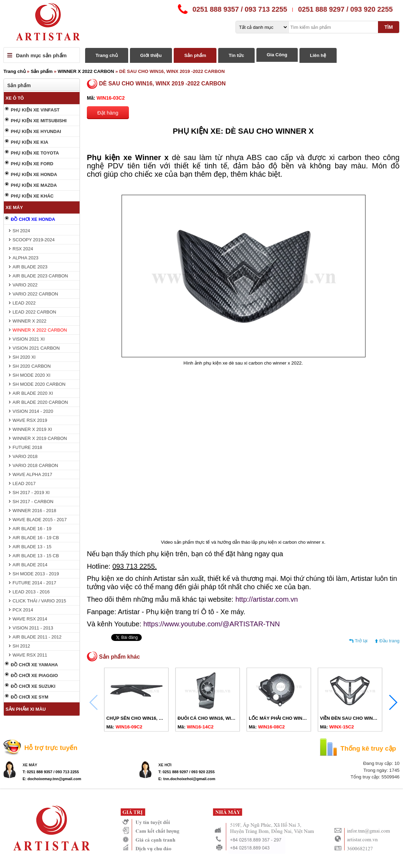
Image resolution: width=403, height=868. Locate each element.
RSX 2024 (23, 249)
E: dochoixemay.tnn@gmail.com (52, 779)
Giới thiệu (151, 55)
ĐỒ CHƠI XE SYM (30, 697)
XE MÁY (14, 207)
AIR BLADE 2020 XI (33, 393)
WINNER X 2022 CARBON (86, 71)
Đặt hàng (108, 113)
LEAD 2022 (24, 303)
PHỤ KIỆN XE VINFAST (35, 110)
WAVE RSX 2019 (30, 420)
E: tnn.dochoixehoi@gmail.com (187, 779)
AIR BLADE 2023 (30, 267)
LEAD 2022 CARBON (34, 312)
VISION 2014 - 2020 (33, 411)
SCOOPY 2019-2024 (34, 240)
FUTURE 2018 (27, 447)
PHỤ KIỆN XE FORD (32, 164)
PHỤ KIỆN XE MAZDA (34, 185)
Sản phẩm (195, 55)
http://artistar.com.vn (266, 599)
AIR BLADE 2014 (30, 565)
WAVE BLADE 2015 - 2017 (40, 520)
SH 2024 (21, 231)
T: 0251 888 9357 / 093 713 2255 (51, 772)
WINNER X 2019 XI (32, 429)
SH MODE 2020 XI (31, 375)
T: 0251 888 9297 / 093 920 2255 (187, 772)
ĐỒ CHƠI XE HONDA (33, 219)
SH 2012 (21, 646)
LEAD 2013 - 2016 (31, 592)
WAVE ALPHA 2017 (32, 474)
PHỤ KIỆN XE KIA (30, 142)
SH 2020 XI (24, 357)
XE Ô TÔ (15, 98)
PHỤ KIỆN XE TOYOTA (35, 153)
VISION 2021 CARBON (36, 348)
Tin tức (236, 55)
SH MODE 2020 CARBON (39, 384)
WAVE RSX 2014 (30, 619)
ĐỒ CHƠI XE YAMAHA (34, 665)
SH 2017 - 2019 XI (31, 493)
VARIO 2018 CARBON (35, 465)
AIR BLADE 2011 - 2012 (37, 637)
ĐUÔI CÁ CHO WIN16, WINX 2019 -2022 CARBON (230, 718)
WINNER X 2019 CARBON (40, 438)
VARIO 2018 (25, 456)
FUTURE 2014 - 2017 (34, 583)
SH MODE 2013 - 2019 (36, 574)
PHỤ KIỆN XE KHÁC (32, 196)
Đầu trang (389, 641)
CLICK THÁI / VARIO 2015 (39, 601)
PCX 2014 (23, 610)
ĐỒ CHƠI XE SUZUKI (33, 686)
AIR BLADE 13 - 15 (32, 547)
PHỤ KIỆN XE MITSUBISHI (39, 121)
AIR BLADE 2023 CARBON (40, 276)
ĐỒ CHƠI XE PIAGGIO (34, 675)
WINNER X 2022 (30, 321)
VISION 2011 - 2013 (33, 628)
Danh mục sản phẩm (41, 55)
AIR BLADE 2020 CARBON (40, 402)
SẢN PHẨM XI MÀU (26, 709)
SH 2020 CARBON (32, 366)
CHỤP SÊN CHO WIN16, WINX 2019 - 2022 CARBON (162, 718)
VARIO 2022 (25, 285)
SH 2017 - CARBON (33, 502)
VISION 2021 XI (29, 339)
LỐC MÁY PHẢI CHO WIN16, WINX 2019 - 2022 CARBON (309, 718)
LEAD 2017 (24, 483)
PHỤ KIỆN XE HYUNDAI (36, 131)
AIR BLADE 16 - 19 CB (36, 538)
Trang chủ (107, 55)
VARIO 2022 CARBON (35, 294)
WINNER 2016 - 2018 (34, 511)
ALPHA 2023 (25, 258)
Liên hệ (318, 55)
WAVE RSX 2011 (30, 655)
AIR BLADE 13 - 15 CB (36, 556)
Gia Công (277, 55)
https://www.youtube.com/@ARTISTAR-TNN (211, 624)
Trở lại (361, 641)
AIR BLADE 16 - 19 (32, 529)
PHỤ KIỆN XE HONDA (34, 174)
